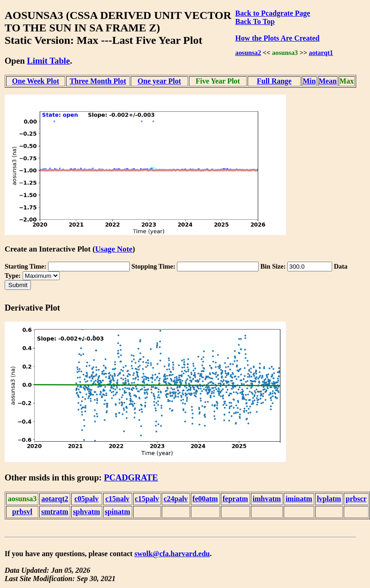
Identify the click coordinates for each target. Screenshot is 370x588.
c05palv (86, 499)
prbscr (356, 499)
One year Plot (159, 81)
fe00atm (205, 499)
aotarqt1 (321, 53)
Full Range (274, 81)
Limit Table (48, 61)
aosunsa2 (248, 53)
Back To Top (255, 21)
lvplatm (329, 499)
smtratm (55, 512)
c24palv (176, 499)
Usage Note (114, 249)
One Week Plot (36, 81)
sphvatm (87, 512)
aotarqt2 (55, 499)
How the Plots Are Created (277, 38)
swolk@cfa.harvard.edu (172, 554)
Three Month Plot (98, 81)
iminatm (299, 499)
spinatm (118, 512)
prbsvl (22, 512)
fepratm (235, 499)
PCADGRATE (131, 477)
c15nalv (117, 499)
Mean (328, 81)
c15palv (147, 499)
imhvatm (267, 499)
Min (309, 81)
